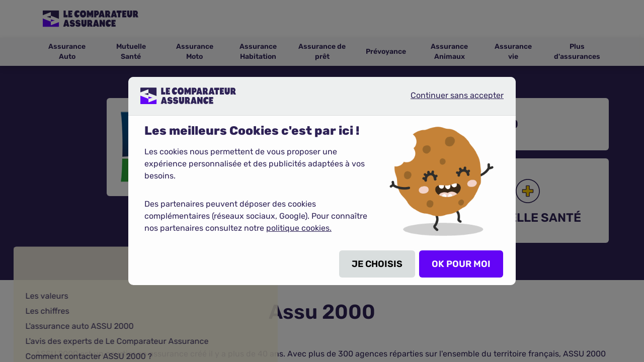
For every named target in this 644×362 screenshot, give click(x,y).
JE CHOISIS (377, 264)
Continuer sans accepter (449, 100)
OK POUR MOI (461, 264)
